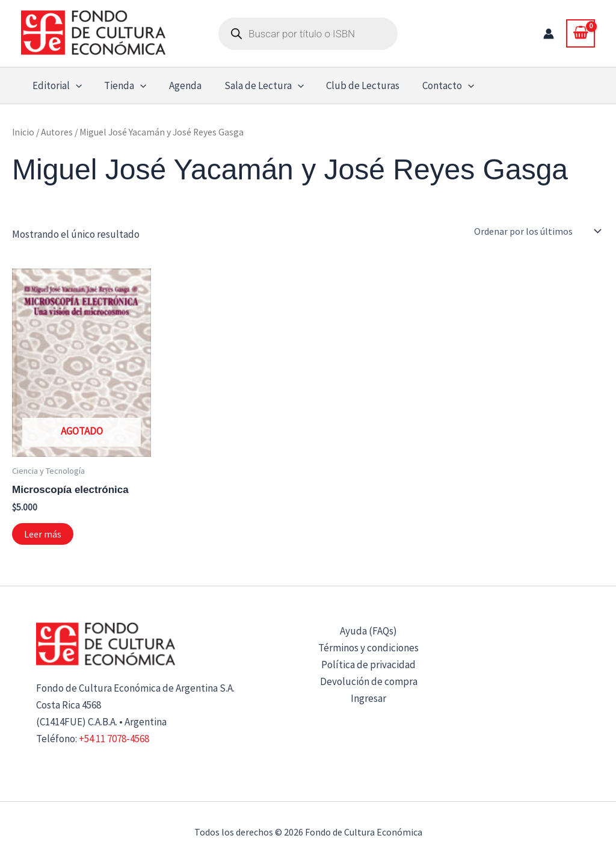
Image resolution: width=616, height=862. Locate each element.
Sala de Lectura (256, 85)
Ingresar (368, 698)
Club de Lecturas (354, 85)
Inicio (23, 132)
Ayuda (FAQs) (368, 631)
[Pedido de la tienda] (537, 231)
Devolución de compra (369, 681)
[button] (75, 85)
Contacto (437, 85)
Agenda (180, 85)
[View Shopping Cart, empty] (581, 33)
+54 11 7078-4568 (114, 739)
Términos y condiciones (368, 648)
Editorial (56, 85)
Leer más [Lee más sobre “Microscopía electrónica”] (43, 534)
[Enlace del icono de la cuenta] (549, 34)
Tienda (122, 85)
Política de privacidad (368, 665)
